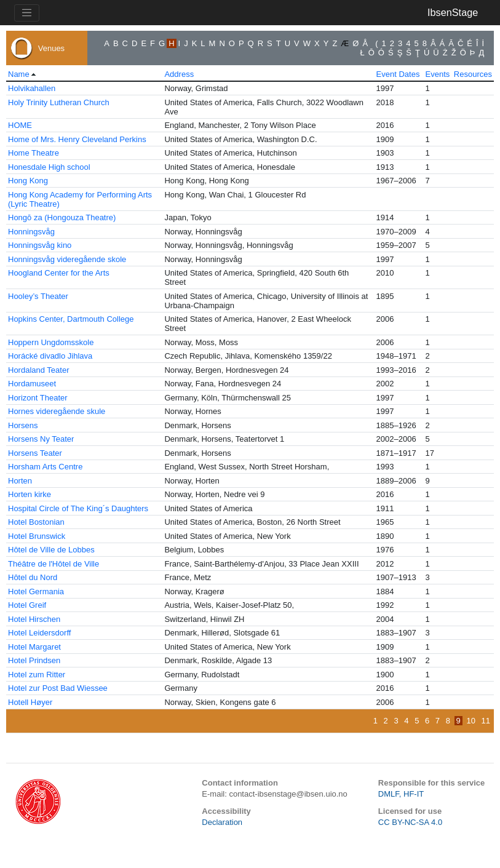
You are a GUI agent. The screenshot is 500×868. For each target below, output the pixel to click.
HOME (20, 125)
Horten (20, 481)
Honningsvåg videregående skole (67, 259)
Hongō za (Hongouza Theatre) (62, 217)
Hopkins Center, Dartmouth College (71, 319)
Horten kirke (30, 494)
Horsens (23, 425)
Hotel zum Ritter (37, 675)
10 (470, 721)
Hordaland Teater (39, 370)
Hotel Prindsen (34, 660)
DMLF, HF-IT (401, 794)
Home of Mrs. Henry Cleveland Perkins (77, 139)
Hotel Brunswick (37, 536)
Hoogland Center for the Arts (59, 273)
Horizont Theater (38, 398)
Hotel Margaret (34, 647)
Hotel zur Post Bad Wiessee (58, 688)
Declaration (222, 822)
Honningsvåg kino (40, 245)
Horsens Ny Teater (41, 439)
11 (486, 721)
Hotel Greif (27, 605)
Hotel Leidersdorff (39, 633)
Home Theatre (34, 153)
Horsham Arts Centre (45, 467)
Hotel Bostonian (36, 522)
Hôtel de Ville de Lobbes (51, 550)
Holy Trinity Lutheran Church (59, 102)
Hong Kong (28, 181)
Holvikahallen (32, 88)
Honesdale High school (49, 167)
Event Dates (398, 74)
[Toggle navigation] (27, 13)
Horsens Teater (35, 453)
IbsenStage (453, 12)
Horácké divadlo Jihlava (50, 356)
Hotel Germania (36, 591)
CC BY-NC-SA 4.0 (410, 822)
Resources (473, 74)
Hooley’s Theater (38, 296)
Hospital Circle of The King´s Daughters (78, 508)
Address (179, 74)
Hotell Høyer (30, 702)
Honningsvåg (31, 232)
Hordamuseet (32, 384)
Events (438, 74)
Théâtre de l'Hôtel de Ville (54, 564)
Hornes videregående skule (57, 411)
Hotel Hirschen (34, 619)
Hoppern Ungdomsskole (51, 342)
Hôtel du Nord (33, 577)
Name (19, 74)
